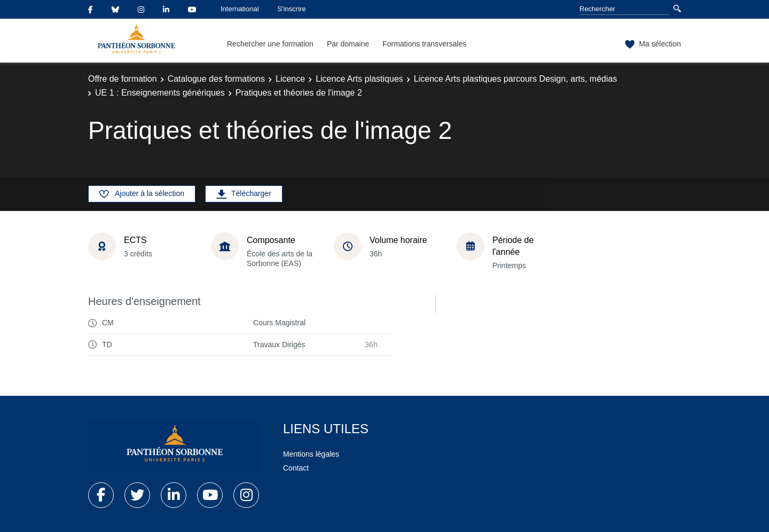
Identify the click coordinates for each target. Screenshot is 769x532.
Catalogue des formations (216, 79)
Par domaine (348, 44)
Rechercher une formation (270, 44)
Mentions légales (311, 454)
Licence (290, 79)
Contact (296, 468)
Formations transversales (424, 44)
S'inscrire (292, 9)
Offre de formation (123, 79)
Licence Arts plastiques (359, 79)
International (240, 9)
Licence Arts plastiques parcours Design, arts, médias (516, 79)
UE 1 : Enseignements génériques (160, 93)
